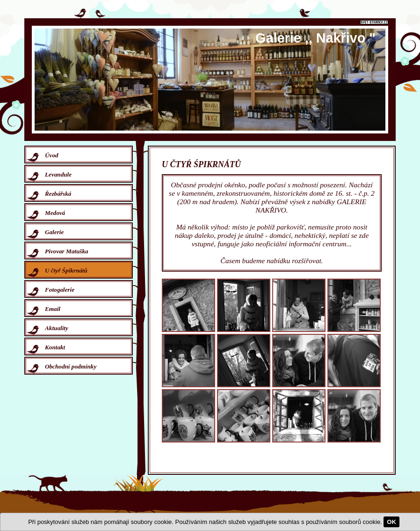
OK (391, 522)
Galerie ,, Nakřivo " (315, 38)
